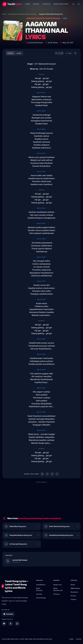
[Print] (75, 53)
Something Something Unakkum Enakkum (23, 14)
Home (28, 4)
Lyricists (47, 4)
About (73, 585)
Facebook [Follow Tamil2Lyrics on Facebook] (8, 614)
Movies (36, 4)
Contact (73, 599)
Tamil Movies (41, 585)
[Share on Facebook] (42, 474)
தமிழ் (19, 53)
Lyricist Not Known (35, 43)
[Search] (79, 4)
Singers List (57, 585)
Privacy (73, 596)
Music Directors (61, 4)
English (10, 53)
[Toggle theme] (73, 4)
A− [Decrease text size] (56, 53)
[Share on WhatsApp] (52, 474)
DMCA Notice (75, 588)
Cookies (79, 639)
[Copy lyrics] (69, 53)
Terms (71, 639)
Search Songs (41, 598)
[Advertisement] (41, 498)
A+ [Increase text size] (62, 53)
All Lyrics (57, 594)
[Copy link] (57, 474)
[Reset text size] (59, 53)
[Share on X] (11, 624)
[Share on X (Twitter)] (47, 474)
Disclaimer (74, 592)
